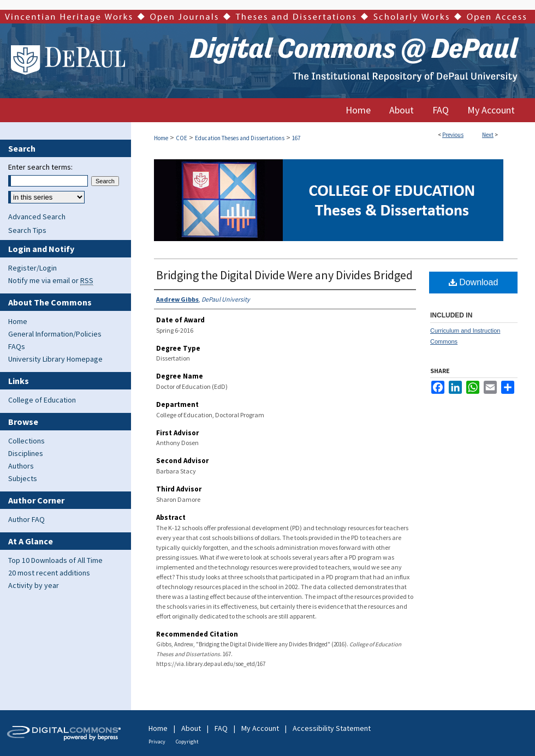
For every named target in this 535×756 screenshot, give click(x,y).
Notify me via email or (51, 280)
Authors (21, 466)
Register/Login (32, 268)
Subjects (23, 478)
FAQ (221, 728)
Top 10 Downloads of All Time (55, 560)
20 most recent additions (49, 573)
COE (182, 138)
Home (161, 138)
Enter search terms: (40, 167)
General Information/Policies (55, 334)
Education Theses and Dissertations (240, 138)
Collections (26, 441)
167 (296, 138)
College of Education (42, 400)
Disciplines (26, 453)
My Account (260, 728)
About (191, 728)
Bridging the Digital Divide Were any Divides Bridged (284, 275)
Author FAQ (26, 519)
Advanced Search (37, 217)
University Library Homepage (55, 359)
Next (488, 135)
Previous (453, 135)
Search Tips (27, 230)
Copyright (187, 742)
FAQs (17, 346)
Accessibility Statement (332, 728)
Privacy (157, 742)
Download (474, 282)
